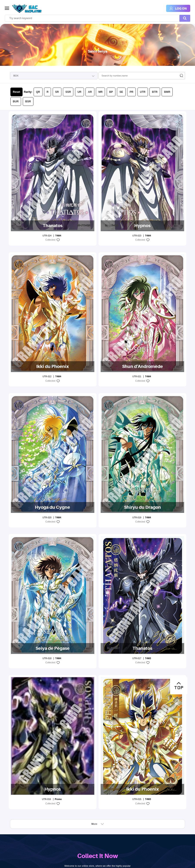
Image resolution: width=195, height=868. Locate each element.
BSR (156, 79)
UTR (117, 79)
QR (32, 79)
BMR (137, 79)
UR (66, 79)
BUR (147, 79)
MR (83, 79)
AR (74, 79)
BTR (126, 79)
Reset (15, 79)
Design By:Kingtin (53, 863)
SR (48, 79)
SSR (57, 79)
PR (108, 79)
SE (99, 79)
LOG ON (98, 836)
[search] (98, 18)
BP (91, 79)
